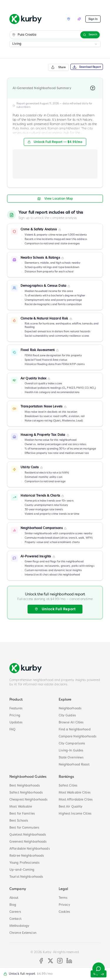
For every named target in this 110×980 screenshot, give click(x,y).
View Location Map (55, 199)
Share (58, 67)
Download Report (87, 67)
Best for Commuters (24, 828)
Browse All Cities (71, 723)
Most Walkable (21, 807)
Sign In (93, 19)
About (14, 898)
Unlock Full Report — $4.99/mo (55, 142)
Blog (13, 905)
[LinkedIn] (69, 961)
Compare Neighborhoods (78, 737)
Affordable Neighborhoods (30, 849)
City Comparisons (72, 744)
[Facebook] (41, 961)
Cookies (65, 912)
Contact (15, 919)
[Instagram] (60, 961)
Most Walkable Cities (75, 793)
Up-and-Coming (22, 870)
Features (16, 709)
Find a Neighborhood (75, 730)
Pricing (15, 716)
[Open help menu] (99, 969)
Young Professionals (24, 863)
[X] (50, 961)
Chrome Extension (23, 933)
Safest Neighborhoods (26, 793)
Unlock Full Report (55, 609)
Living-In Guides (71, 751)
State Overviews (71, 758)
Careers (15, 912)
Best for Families (22, 814)
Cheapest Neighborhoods (28, 800)
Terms (63, 898)
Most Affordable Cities (76, 800)
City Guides (67, 716)
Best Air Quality (71, 807)
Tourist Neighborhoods (26, 877)
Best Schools (19, 821)
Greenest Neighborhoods (28, 842)
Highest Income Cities (75, 814)
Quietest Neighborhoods (28, 835)
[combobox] (55, 44)
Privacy (65, 905)
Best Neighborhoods (25, 786)
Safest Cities (68, 786)
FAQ (12, 730)
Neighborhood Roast (74, 765)
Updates (16, 723)
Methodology (19, 926)
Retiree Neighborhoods (27, 856)
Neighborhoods (70, 709)
